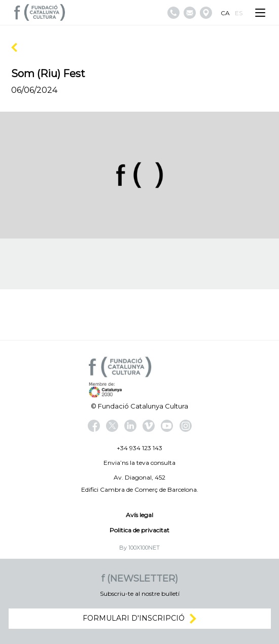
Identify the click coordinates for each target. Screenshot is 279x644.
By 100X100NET (139, 548)
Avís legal (139, 515)
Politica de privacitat (139, 530)
